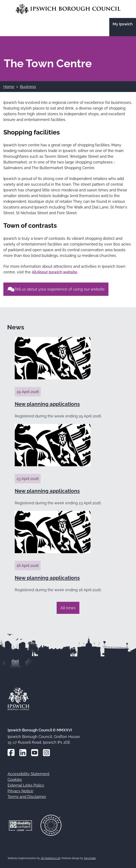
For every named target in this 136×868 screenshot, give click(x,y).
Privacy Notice (20, 791)
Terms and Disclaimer (27, 797)
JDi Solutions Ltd (50, 858)
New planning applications (47, 404)
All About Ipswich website (55, 272)
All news (68, 608)
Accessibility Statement (29, 774)
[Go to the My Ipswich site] (123, 27)
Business (28, 87)
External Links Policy (26, 785)
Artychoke (90, 858)
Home (9, 87)
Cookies (15, 780)
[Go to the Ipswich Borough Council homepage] (68, 9)
